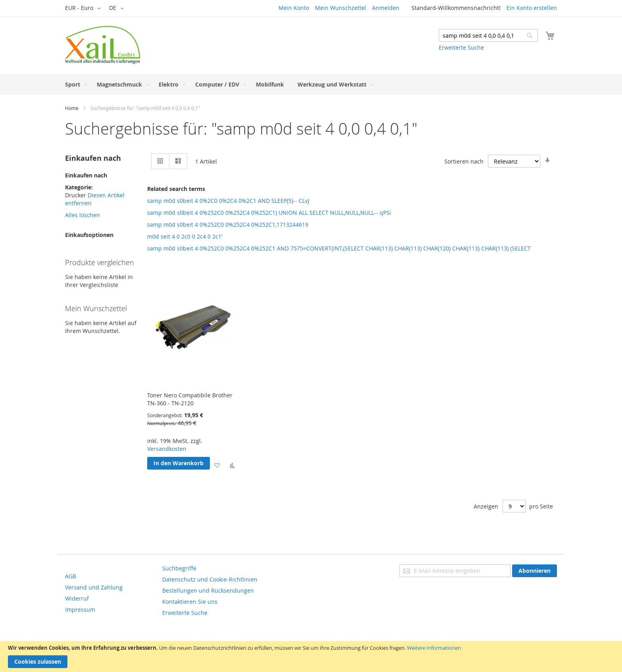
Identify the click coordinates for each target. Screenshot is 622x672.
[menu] (311, 84)
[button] (84, 8)
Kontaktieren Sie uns (190, 602)
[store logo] (103, 45)
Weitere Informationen (434, 648)
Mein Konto (294, 8)
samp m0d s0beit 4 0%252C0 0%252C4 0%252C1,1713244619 (228, 224)
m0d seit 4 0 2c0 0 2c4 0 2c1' (185, 236)
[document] (311, 657)
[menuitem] (74, 84)
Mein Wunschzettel (341, 8)
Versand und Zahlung (94, 587)
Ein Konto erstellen (532, 8)
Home (72, 108)
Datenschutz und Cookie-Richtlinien (210, 579)
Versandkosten (167, 449)
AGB (71, 576)
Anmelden (386, 8)
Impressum (80, 609)
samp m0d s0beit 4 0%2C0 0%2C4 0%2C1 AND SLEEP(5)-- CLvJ (228, 201)
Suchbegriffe (179, 568)
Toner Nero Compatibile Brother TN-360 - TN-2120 (190, 399)
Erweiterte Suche (461, 47)
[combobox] (488, 35)
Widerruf (77, 598)
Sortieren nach (464, 161)
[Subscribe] (535, 571)
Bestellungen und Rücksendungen (208, 590)
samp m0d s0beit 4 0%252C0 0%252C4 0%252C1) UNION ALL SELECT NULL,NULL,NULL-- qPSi (269, 213)
